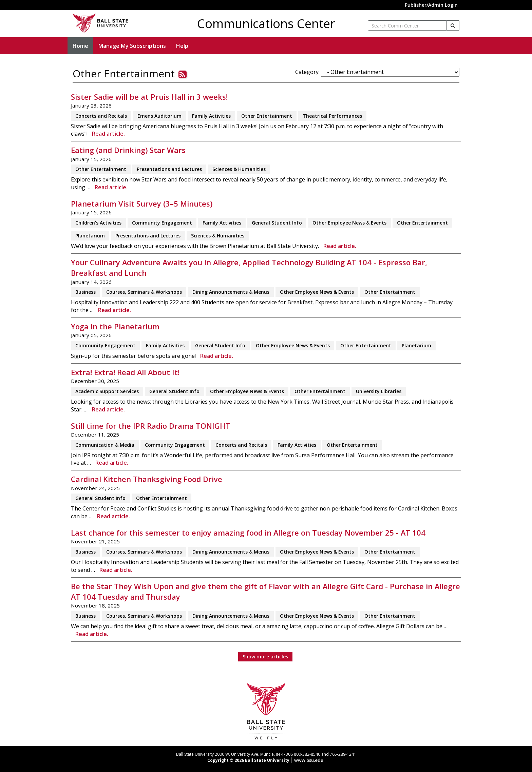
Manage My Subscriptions (132, 46)
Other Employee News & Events (349, 223)
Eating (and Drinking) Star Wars (128, 150)
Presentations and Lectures (169, 169)
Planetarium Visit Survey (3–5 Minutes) (142, 204)
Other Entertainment (267, 116)
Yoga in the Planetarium (115, 326)
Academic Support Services (107, 391)
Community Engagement (162, 223)
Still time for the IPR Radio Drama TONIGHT (151, 426)
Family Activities (211, 116)
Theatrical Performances (332, 116)
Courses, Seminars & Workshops (144, 292)
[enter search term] (407, 25)
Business (85, 292)
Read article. (108, 134)
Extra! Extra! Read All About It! (125, 372)
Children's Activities (98, 223)
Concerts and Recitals (101, 116)
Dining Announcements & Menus (231, 292)
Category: (307, 72)
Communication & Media (105, 445)
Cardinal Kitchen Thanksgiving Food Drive (147, 479)
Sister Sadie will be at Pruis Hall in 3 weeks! (149, 97)
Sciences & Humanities (239, 169)
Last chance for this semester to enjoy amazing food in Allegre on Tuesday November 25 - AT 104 (248, 533)
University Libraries (379, 391)
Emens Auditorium (159, 116)
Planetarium (90, 236)
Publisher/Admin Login (431, 5)
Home (80, 46)
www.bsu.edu (309, 760)
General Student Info (277, 223)
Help (182, 46)
